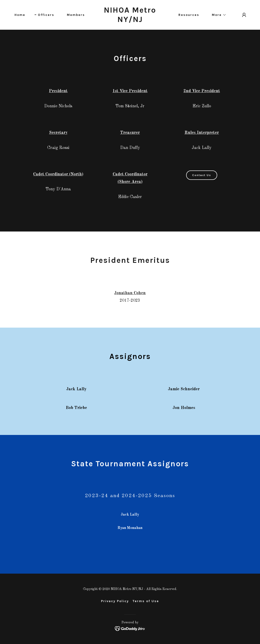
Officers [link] (46, 15)
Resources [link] (189, 15)
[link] (130, 21)
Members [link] (76, 15)
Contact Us (202, 175)
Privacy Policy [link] (115, 601)
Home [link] (20, 15)
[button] (217, 15)
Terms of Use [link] (146, 601)
